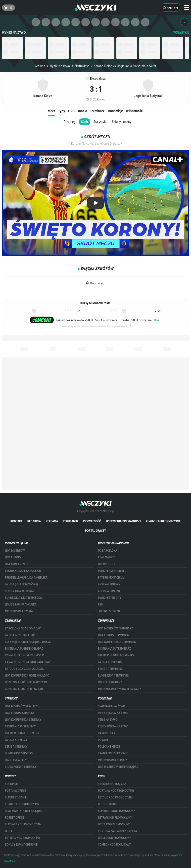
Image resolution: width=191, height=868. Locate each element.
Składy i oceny (122, 122)
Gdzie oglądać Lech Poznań (24, 689)
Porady (103, 740)
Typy (62, 111)
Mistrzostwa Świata (19, 611)
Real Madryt (107, 557)
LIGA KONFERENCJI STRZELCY (23, 720)
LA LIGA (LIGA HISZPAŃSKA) (21, 584)
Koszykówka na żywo (113, 726)
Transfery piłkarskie (113, 753)
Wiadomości (135, 111)
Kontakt (16, 521)
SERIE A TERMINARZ (110, 669)
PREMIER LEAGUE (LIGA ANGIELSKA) (27, 578)
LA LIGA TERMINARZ (110, 662)
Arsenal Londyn (109, 584)
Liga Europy (13, 557)
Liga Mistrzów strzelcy (21, 706)
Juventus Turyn (109, 611)
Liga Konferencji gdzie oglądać (27, 676)
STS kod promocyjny (112, 784)
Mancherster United (112, 571)
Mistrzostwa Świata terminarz (119, 689)
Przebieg (70, 122)
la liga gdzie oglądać (20, 635)
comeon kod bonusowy (114, 845)
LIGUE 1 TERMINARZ (110, 682)
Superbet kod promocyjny (117, 811)
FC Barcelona (108, 551)
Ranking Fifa (107, 733)
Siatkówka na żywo (112, 706)
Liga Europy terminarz (114, 635)
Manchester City (110, 598)
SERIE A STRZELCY (16, 747)
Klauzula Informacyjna (163, 521)
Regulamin (71, 521)
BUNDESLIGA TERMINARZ (113, 676)
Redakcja (34, 521)
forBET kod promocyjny (22, 804)
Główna (40, 66)
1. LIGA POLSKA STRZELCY (21, 767)
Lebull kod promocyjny (115, 838)
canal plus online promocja (25, 655)
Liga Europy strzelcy (20, 713)
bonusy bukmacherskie (21, 845)
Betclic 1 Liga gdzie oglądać (24, 669)
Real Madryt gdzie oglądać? (25, 811)
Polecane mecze (109, 747)
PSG (100, 605)
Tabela (82, 111)
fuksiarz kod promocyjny (23, 824)
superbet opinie (16, 797)
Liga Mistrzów (15, 551)
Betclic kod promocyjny (115, 797)
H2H (71, 111)
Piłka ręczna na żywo (113, 713)
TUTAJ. (157, 320)
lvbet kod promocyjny (114, 824)
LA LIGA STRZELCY (16, 740)
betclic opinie (108, 804)
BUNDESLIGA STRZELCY (19, 753)
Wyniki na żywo (14, 33)
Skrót (85, 122)
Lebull (9, 831)
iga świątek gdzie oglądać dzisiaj (28, 642)
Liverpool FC (107, 564)
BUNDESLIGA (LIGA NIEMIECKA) (24, 598)
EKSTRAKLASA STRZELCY (20, 726)
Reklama (52, 521)
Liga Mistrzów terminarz (115, 628)
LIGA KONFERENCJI (17, 564)
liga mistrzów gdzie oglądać (118, 767)
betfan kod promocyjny (115, 818)
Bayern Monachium (111, 578)
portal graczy (95, 531)
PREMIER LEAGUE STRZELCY (22, 733)
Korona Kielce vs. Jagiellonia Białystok (118, 66)
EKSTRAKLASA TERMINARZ (114, 649)
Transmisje (115, 111)
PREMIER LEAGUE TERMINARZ (116, 655)
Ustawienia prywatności (123, 521)
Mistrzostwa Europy (113, 760)
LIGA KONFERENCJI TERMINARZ (117, 642)
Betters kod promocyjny (23, 838)
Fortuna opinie (15, 791)
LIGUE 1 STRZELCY (16, 760)
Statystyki (100, 122)
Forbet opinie (14, 818)
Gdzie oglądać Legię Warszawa (26, 682)
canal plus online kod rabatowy (28, 662)
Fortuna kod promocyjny (116, 791)
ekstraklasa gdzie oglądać (24, 649)
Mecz (51, 111)
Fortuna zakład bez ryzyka (118, 831)
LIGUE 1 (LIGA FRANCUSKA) (21, 605)
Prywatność (92, 521)
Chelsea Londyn (109, 591)
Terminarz (97, 111)
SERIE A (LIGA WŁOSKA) (19, 591)
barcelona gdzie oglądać (23, 628)
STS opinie (12, 784)
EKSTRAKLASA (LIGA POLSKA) (23, 571)
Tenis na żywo (108, 720)
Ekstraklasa (80, 66)
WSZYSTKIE (181, 33)
